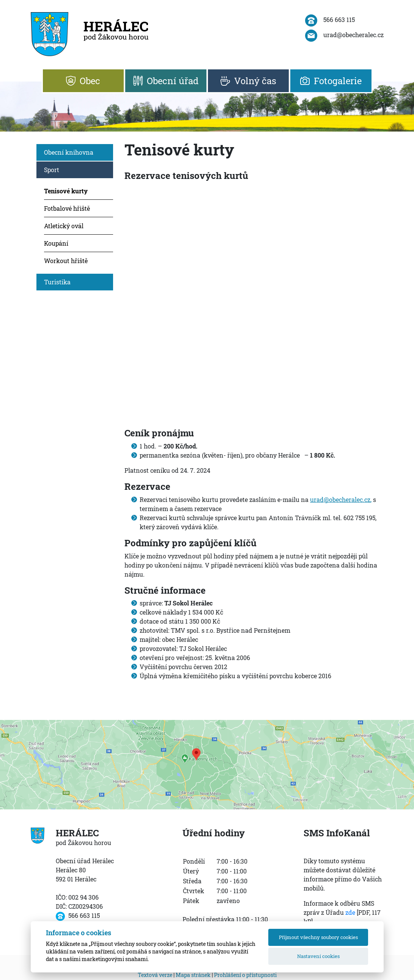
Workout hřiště (66, 261)
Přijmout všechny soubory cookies (318, 937)
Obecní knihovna (69, 152)
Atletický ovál (64, 226)
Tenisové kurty (66, 191)
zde (350, 912)
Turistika (57, 282)
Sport (52, 170)
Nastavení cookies (318, 956)
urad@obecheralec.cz (340, 499)
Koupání (56, 243)
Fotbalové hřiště (67, 208)
